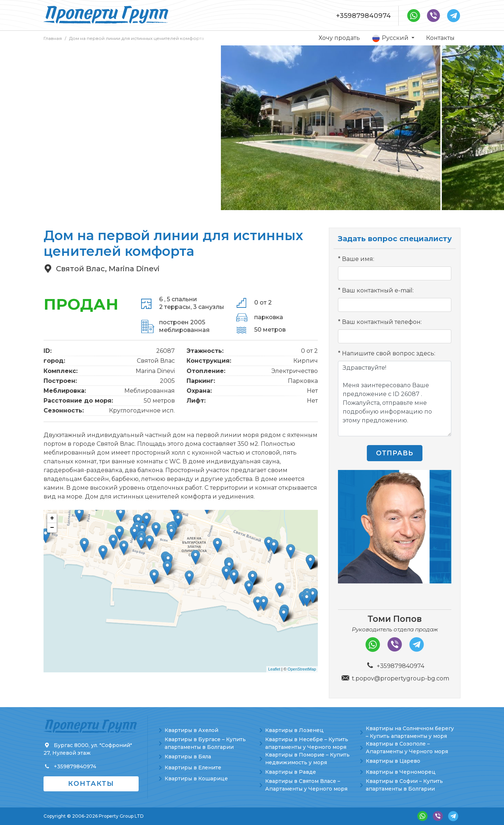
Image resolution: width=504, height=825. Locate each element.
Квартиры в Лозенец (294, 730)
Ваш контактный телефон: (382, 322)
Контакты (440, 38)
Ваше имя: (358, 259)
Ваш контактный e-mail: (378, 290)
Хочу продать (339, 38)
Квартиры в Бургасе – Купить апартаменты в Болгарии (205, 743)
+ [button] (52, 518)
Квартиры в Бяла (188, 757)
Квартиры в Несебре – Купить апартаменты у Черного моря (307, 743)
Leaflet (274, 669)
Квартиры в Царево (393, 761)
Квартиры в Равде (291, 772)
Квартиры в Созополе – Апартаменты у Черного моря (407, 748)
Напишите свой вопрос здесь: (389, 353)
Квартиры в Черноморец (401, 772)
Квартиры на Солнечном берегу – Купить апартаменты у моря (410, 732)
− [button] (52, 528)
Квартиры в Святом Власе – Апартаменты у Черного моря (306, 785)
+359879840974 (364, 16)
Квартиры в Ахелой (191, 730)
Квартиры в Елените (193, 768)
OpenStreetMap (302, 669)
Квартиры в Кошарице (196, 779)
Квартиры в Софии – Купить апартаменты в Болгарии (404, 785)
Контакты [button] (91, 784)
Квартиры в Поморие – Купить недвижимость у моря (307, 759)
